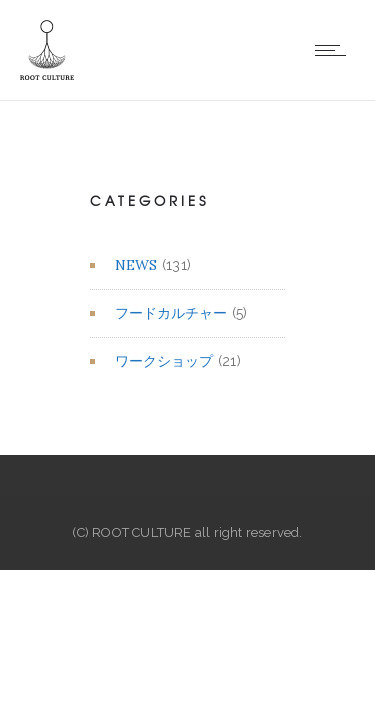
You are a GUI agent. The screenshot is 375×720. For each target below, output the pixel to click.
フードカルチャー (171, 313)
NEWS (136, 265)
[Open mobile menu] (335, 50)
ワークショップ (164, 361)
